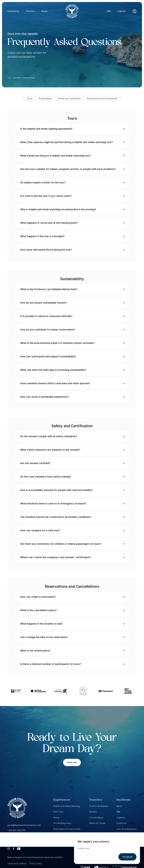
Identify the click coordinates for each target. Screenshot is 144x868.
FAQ (109, 11)
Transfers (30, 11)
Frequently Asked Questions (24, 78)
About (44, 11)
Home (9, 78)
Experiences (13, 11)
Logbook (122, 11)
